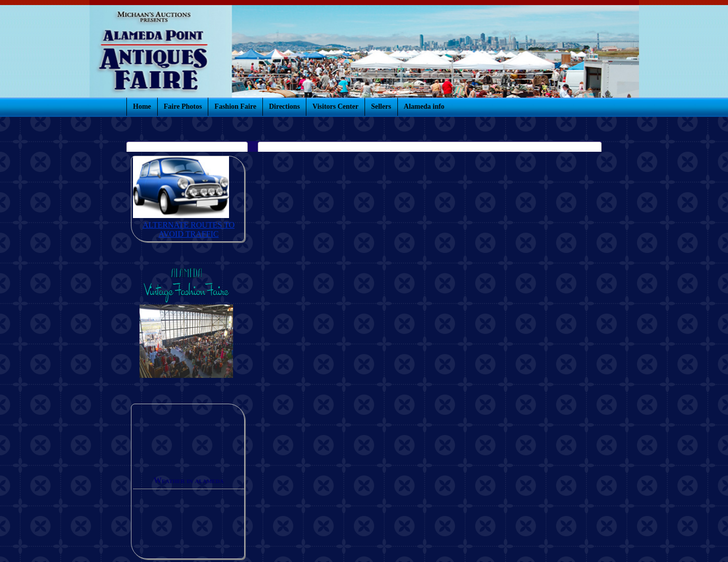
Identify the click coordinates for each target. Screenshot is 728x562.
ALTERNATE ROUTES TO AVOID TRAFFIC (189, 229)
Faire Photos (183, 106)
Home (142, 106)
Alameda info (424, 106)
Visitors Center (335, 106)
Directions (284, 106)
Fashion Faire (235, 106)
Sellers (381, 106)
